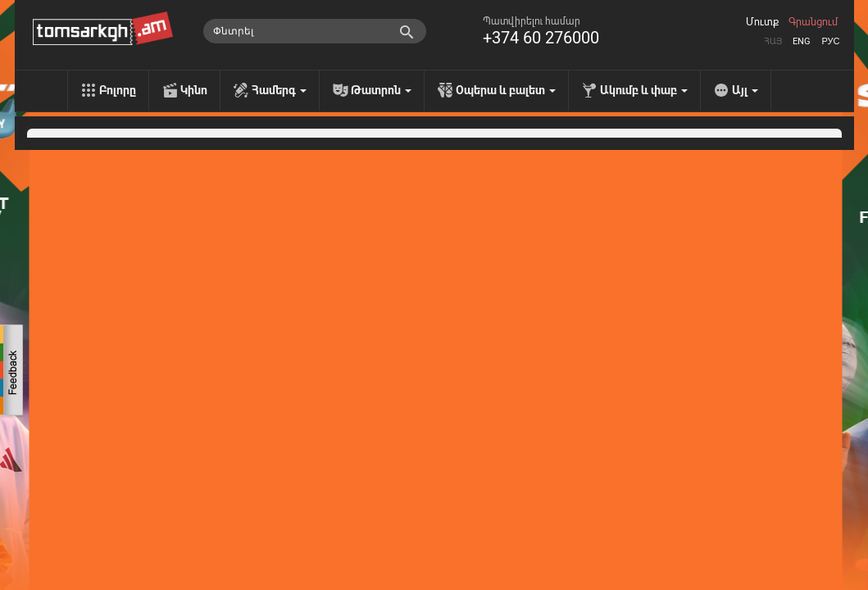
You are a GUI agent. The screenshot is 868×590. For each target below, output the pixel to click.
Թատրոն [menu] (381, 90)
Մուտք (762, 22)
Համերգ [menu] (279, 90)
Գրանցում (813, 22)
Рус (830, 41)
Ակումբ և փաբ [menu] (644, 90)
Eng (802, 41)
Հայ (773, 41)
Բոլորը (118, 90)
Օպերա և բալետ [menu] (506, 90)
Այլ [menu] (745, 90)
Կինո (194, 90)
